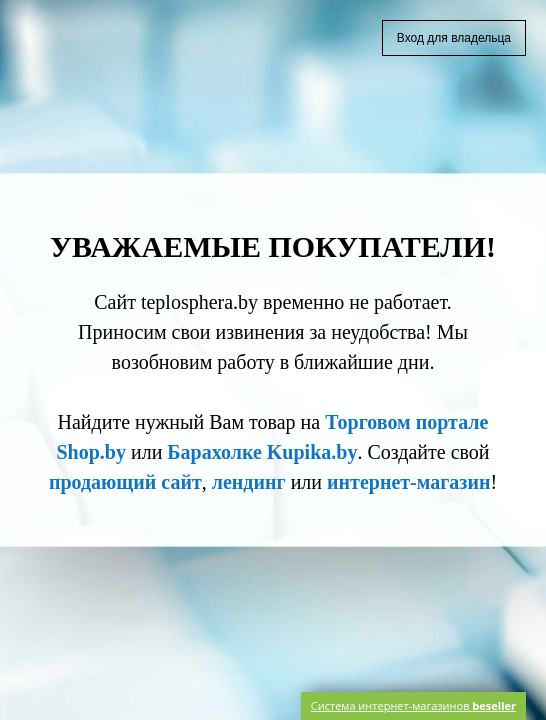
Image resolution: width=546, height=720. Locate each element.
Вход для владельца (454, 38)
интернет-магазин (408, 482)
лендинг (249, 482)
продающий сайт (125, 482)
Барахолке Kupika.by (262, 452)
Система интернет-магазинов (413, 705)
